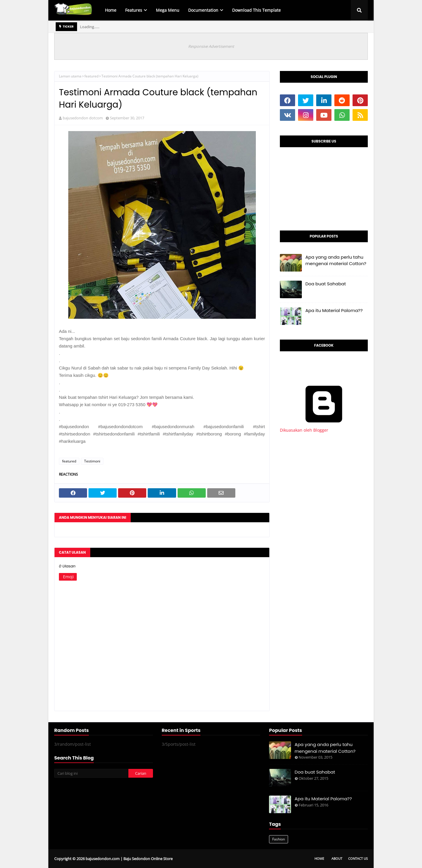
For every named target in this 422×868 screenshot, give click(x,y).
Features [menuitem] (134, 10)
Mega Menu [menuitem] (168, 10)
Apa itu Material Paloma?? (334, 310)
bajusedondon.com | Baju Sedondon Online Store (129, 859)
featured (91, 76)
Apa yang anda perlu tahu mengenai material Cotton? (336, 260)
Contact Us (358, 858)
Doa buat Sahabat (326, 284)
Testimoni (92, 461)
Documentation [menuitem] (203, 10)
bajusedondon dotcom (83, 118)
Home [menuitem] (111, 10)
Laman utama (70, 76)
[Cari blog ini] (91, 773)
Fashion (279, 839)
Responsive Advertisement (211, 46)
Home (319, 858)
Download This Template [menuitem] (256, 10)
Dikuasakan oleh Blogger (324, 427)
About (337, 858)
